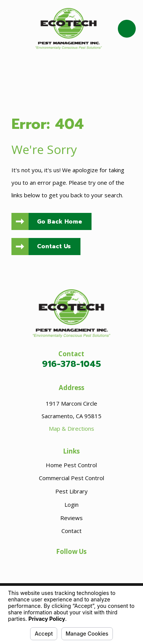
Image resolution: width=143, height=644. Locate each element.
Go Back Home (59, 222)
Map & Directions (71, 428)
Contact (71, 531)
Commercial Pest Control (71, 478)
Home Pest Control (71, 465)
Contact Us (54, 246)
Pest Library (71, 491)
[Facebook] (71, 565)
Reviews (71, 518)
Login (71, 504)
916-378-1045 (71, 364)
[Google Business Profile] (56, 565)
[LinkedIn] (87, 565)
